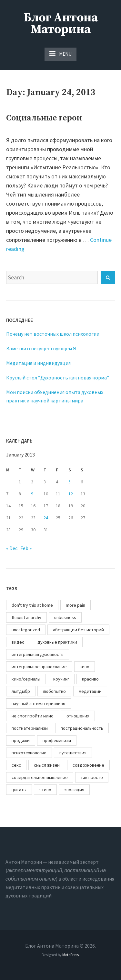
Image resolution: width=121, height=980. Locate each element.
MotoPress (71, 955)
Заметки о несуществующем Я (41, 348)
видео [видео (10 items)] (18, 642)
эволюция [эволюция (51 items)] (74, 790)
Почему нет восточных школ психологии (53, 334)
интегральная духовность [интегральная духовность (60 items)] (38, 654)
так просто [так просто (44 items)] (92, 777)
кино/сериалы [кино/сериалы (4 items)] (26, 679)
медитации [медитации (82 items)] (90, 691)
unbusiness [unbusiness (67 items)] (65, 617)
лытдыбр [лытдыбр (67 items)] (21, 691)
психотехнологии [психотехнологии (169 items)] (29, 753)
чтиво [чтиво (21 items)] (45, 790)
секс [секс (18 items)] (16, 765)
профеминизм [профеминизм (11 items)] (57, 740)
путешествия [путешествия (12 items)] (73, 753)
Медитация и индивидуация (38, 363)
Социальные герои (44, 118)
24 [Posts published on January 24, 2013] (46, 518)
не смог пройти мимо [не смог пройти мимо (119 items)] (33, 716)
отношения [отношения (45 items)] (78, 716)
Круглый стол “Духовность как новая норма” (58, 377)
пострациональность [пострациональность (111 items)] (82, 728)
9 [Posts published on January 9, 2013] (32, 494)
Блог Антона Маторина (61, 24)
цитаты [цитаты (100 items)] (19, 790)
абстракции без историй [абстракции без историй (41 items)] (78, 630)
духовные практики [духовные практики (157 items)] (57, 642)
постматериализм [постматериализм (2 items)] (30, 728)
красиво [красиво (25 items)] (90, 679)
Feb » (26, 548)
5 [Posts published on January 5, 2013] (70, 482)
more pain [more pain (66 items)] (76, 605)
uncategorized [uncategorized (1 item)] (26, 630)
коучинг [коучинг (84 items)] (61, 679)
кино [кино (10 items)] (85, 667)
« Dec (12, 548)
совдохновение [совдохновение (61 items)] (88, 765)
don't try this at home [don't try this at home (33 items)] (32, 605)
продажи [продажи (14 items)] (21, 740)
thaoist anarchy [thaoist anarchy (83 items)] (26, 617)
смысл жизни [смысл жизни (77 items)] (47, 765)
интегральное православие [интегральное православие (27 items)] (39, 667)
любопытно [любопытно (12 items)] (54, 691)
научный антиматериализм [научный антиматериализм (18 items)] (39, 704)
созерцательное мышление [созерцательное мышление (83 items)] (40, 777)
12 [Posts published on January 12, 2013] (71, 494)
